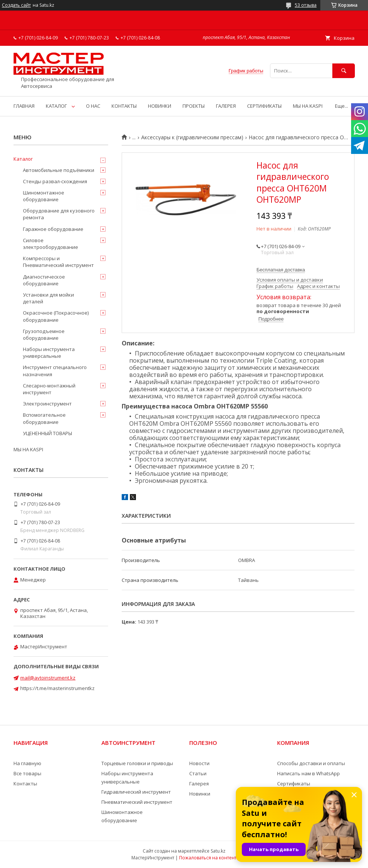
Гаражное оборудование (53, 229)
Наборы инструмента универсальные (49, 353)
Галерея (199, 784)
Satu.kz (218, 851)
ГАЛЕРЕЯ (226, 106)
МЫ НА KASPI (308, 106)
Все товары (27, 773)
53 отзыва (306, 5)
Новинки (200, 794)
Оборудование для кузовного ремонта (59, 214)
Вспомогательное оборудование (44, 418)
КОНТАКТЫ (124, 106)
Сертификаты (294, 784)
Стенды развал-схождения (55, 181)
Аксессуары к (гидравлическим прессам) (192, 137)
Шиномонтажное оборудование (44, 196)
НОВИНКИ (160, 106)
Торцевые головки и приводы (137, 763)
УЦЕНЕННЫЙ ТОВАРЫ (48, 433)
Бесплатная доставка (281, 270)
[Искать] (344, 71)
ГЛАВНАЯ (24, 106)
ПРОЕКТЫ (194, 106)
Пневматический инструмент (137, 802)
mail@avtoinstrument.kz (48, 678)
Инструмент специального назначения (55, 371)
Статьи (198, 773)
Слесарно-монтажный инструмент (49, 389)
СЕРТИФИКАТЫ (264, 106)
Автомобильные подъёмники (59, 170)
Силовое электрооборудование (51, 244)
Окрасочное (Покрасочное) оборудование (56, 316)
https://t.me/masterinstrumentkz (57, 688)
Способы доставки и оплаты (311, 763)
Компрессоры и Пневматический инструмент (58, 262)
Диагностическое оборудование (44, 280)
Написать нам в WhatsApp (308, 773)
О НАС (93, 106)
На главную (27, 763)
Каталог (23, 159)
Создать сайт (16, 5)
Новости (199, 763)
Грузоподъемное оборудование (44, 335)
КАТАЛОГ (56, 106)
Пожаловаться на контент (208, 858)
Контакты (25, 784)
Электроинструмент (47, 404)
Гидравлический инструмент (136, 792)
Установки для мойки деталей (48, 298)
